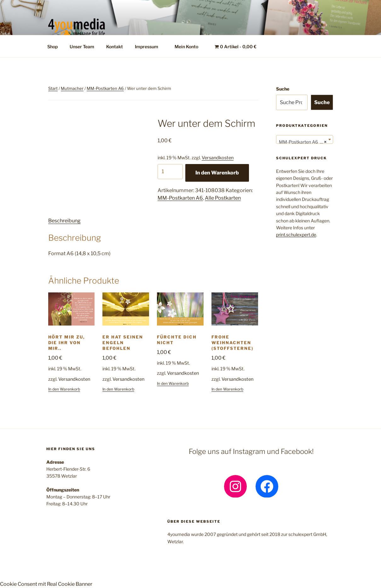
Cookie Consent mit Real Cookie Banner (46, 584)
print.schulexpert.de (296, 235)
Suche (283, 89)
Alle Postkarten (223, 198)
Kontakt (115, 47)
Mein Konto (189, 47)
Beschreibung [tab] (64, 221)
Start (53, 88)
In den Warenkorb (217, 173)
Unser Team (82, 47)
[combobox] (305, 139)
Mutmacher (72, 88)
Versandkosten (218, 158)
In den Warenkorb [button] (64, 389)
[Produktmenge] (170, 172)
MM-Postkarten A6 (105, 88)
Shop (52, 47)
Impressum (150, 47)
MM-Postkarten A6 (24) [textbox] (303, 142)
